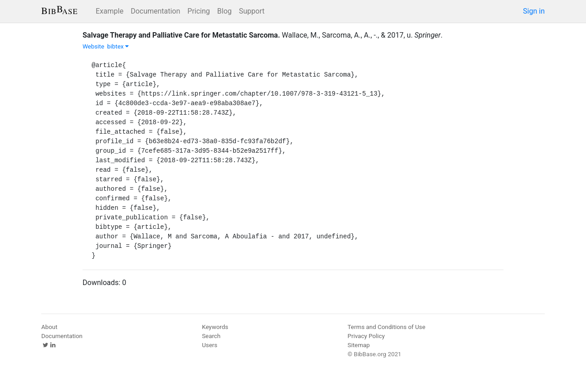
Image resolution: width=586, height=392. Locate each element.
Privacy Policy (366, 336)
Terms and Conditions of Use (386, 327)
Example (110, 11)
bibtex (118, 46)
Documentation (155, 11)
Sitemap (359, 345)
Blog (225, 11)
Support (252, 11)
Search (211, 336)
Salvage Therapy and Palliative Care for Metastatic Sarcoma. (181, 35)
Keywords (215, 327)
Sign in (534, 11)
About (49, 327)
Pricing (199, 11)
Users (210, 345)
